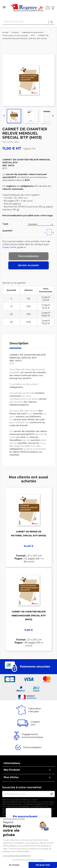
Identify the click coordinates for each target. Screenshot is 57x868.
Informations (12, 763)
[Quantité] (49, 232)
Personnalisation (29, 256)
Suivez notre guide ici (14, 247)
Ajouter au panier (28, 265)
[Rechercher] (28, 22)
